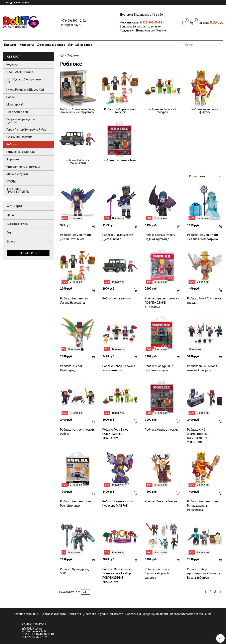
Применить (28, 253)
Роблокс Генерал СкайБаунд (71, 368)
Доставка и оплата (51, 45)
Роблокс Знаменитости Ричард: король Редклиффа (202, 506)
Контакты (27, 45)
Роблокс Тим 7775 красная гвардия (205, 301)
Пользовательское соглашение (191, 614)
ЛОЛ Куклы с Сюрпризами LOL (24, 81)
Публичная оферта (111, 614)
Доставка (90, 614)
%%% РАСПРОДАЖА (20, 72)
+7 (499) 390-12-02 (74, 21)
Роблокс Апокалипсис (117, 298)
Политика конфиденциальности (147, 614)
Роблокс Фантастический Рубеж (77, 432)
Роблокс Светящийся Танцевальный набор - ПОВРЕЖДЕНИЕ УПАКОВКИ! (117, 576)
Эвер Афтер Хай (17, 112)
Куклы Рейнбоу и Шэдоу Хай (25, 90)
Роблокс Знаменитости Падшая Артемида (160, 237)
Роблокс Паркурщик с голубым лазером (159, 368)
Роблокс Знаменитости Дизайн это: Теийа (75, 237)
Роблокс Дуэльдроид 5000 (74, 571)
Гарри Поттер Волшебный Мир (26, 130)
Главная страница (26, 614)
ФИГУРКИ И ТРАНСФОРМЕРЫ (18, 190)
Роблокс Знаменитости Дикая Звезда (118, 237)
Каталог (10, 45)
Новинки (12, 65)
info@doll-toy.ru (71, 25)
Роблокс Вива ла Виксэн (161, 501)
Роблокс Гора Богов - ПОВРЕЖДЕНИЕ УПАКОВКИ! (116, 434)
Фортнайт (13, 159)
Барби (11, 97)
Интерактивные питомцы (23, 167)
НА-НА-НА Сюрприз (19, 137)
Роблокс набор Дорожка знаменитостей (119, 368)
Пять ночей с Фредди (21, 152)
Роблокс (12, 144)
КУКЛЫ (11, 182)
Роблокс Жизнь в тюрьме (162, 430)
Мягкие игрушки (17, 174)
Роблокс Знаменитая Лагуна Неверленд (74, 301)
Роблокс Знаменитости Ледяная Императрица (202, 237)
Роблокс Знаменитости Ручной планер (75, 504)
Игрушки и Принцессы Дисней (21, 121)
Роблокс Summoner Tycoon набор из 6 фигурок (158, 573)
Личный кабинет (80, 45)
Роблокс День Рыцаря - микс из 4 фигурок (203, 368)
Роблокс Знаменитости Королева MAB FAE (118, 504)
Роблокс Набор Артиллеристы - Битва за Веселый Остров (204, 573)
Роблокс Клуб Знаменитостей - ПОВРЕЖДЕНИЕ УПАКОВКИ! (198, 436)
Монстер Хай (15, 104)
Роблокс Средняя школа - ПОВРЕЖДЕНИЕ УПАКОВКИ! (162, 303)
